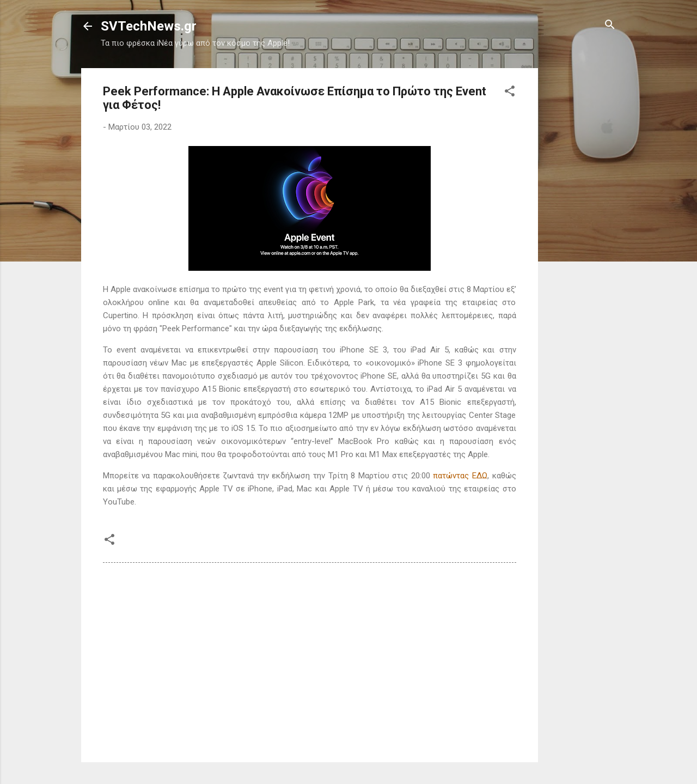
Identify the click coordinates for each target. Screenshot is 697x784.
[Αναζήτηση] (610, 25)
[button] (510, 92)
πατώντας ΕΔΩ (460, 476)
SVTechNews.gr (149, 26)
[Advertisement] (582, 232)
